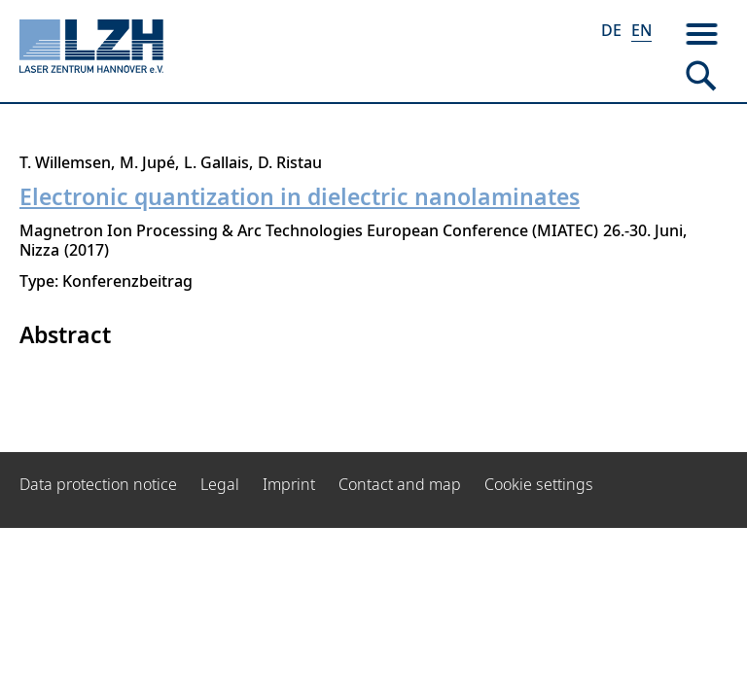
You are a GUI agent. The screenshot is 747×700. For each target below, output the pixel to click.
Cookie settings (539, 484)
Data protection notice (98, 484)
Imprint (289, 484)
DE (611, 30)
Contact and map (400, 484)
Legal (220, 484)
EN (641, 30)
